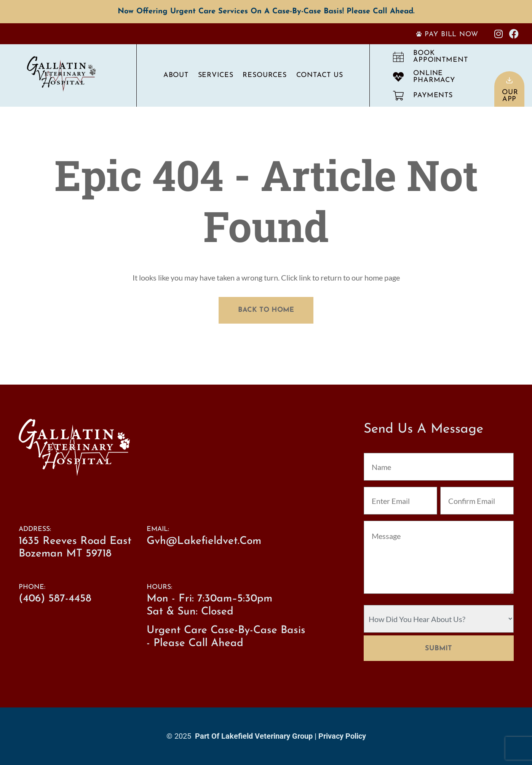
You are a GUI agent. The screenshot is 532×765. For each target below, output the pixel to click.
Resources (265, 75)
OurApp (510, 96)
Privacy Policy (342, 736)
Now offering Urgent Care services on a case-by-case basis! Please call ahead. (266, 11)
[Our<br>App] (509, 80)
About (176, 75)
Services (216, 75)
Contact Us (320, 75)
